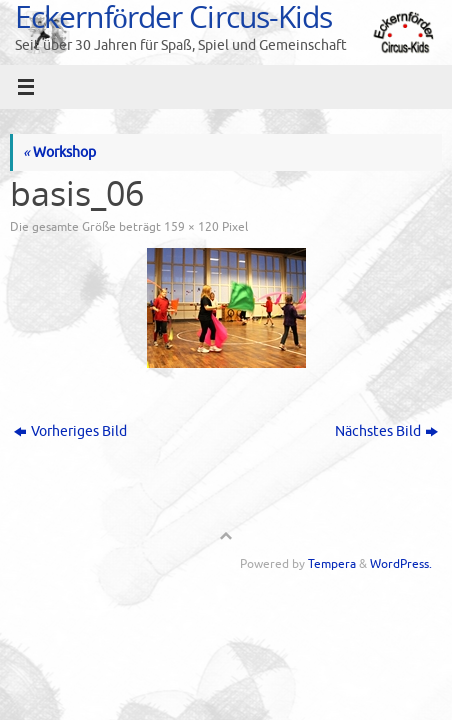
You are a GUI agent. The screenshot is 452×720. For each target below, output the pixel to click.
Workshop (59, 152)
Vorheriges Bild (70, 431)
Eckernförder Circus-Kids (173, 16)
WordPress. (401, 564)
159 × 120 (191, 227)
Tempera (332, 564)
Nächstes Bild (386, 431)
